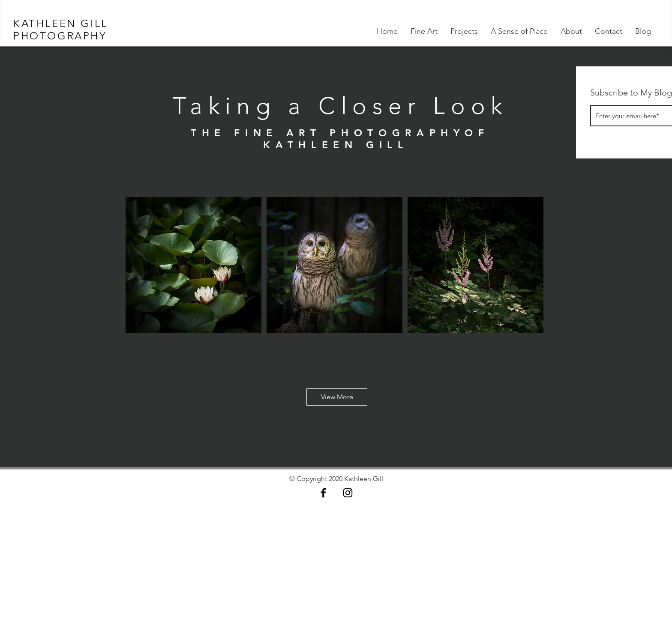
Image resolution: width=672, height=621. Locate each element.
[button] (337, 397)
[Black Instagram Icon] (348, 493)
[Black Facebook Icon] (323, 493)
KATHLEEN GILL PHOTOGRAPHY (61, 30)
